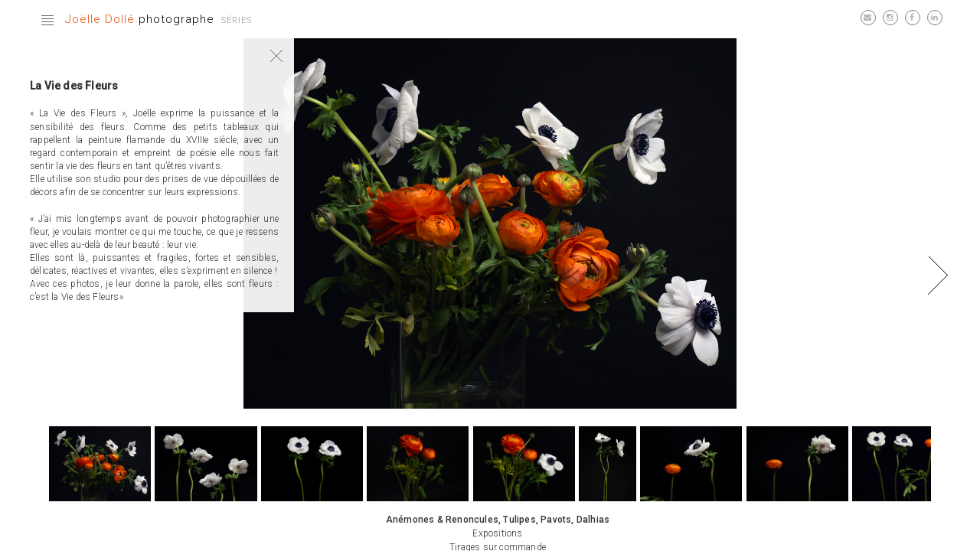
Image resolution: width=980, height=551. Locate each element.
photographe (140, 19)
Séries (237, 20)
